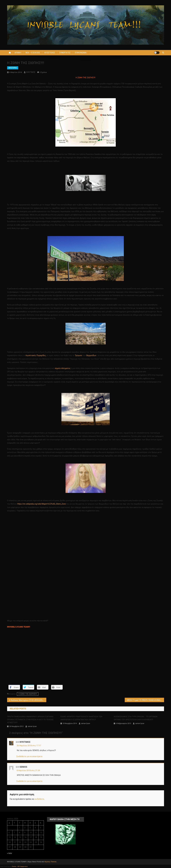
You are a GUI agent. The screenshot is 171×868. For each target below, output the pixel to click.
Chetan (14, 866)
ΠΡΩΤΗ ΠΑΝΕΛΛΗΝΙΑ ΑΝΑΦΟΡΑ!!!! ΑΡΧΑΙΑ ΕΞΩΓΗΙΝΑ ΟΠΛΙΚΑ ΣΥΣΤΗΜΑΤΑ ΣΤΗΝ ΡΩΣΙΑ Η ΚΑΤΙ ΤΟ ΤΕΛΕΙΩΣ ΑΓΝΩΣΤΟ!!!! (30, 720)
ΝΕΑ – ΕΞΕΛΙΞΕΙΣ (33, 53)
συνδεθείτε (39, 799)
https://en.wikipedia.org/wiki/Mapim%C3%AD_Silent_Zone (42, 504)
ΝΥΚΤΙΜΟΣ (31, 72)
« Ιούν (10, 853)
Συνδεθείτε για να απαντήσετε (30, 756)
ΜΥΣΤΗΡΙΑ (13, 68)
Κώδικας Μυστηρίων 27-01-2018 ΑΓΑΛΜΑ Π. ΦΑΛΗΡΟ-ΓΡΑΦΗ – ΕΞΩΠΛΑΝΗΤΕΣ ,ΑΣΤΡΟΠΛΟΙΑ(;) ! (29, 700)
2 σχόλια (43, 72)
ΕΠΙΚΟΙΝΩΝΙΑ (81, 53)
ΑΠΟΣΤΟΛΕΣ (50, 53)
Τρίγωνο (79, 355)
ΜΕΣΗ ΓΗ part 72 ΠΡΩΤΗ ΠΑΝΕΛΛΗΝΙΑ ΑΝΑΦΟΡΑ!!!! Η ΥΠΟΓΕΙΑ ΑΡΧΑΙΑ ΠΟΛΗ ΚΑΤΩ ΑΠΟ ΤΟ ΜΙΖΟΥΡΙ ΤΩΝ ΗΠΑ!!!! (145, 700)
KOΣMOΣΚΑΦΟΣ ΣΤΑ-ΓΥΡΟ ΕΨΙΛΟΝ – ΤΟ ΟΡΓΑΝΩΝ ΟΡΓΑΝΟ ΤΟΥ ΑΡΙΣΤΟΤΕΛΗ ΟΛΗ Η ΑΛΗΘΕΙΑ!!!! (136, 718)
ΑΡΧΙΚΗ (18, 53)
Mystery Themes (50, 862)
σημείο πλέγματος (63, 368)
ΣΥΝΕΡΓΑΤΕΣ (65, 53)
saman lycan (32, 726)
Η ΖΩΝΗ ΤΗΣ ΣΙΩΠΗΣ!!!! (28, 694)
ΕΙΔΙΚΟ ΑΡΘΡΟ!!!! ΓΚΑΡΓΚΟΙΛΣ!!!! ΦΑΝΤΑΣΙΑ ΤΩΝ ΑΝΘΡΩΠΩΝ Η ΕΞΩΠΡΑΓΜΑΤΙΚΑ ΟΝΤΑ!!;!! (81, 718)
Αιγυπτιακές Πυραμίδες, (36, 355)
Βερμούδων (91, 355)
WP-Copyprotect (23, 866)
